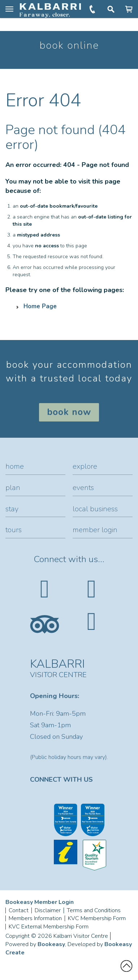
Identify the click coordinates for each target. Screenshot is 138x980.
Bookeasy (51, 944)
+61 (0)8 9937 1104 (93, 9)
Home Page (40, 306)
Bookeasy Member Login (40, 902)
